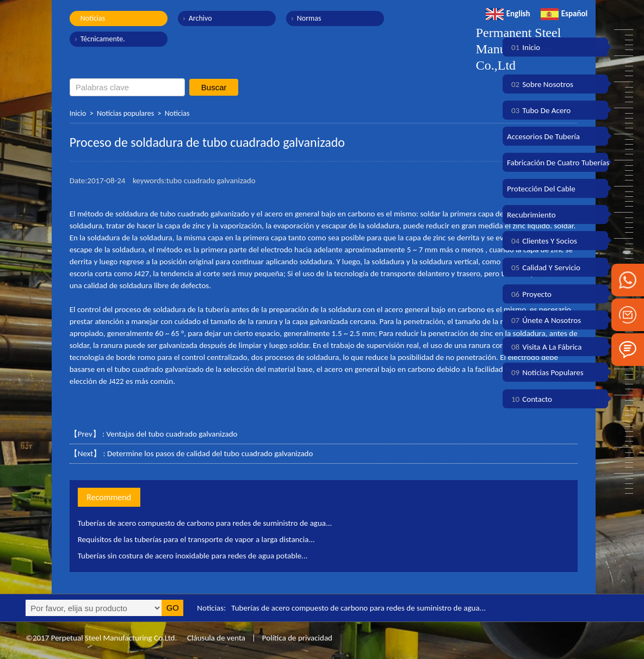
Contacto (530, 399)
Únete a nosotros (544, 320)
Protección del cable (541, 189)
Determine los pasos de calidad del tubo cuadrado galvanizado (210, 453)
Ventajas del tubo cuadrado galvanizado (172, 434)
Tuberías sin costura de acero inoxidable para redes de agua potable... (193, 556)
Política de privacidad (297, 638)
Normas (309, 18)
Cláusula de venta (215, 638)
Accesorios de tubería (543, 136)
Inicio (78, 113)
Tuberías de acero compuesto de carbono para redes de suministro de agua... (205, 523)
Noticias (93, 18)
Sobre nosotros (540, 84)
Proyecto (529, 294)
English (508, 14)
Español (564, 14)
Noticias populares (125, 113)
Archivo (200, 18)
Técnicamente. (103, 39)
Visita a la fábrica (544, 347)
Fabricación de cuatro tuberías (558, 163)
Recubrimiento (531, 215)
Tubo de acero (539, 110)
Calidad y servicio (544, 268)
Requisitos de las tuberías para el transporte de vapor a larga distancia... (196, 539)
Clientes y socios (542, 241)
